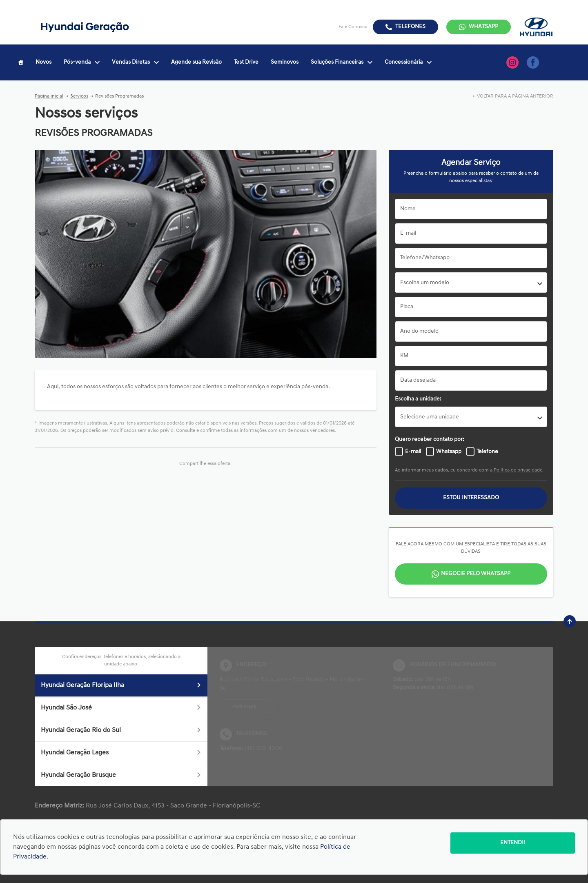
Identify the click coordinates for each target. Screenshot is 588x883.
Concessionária (408, 62)
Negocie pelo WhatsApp (476, 574)
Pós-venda (82, 62)
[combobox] (471, 282)
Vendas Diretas (135, 62)
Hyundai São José (121, 708)
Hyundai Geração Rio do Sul (121, 730)
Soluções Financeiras (342, 62)
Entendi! (513, 843)
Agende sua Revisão (196, 62)
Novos (43, 62)
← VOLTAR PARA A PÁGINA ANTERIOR (513, 96)
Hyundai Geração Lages (121, 753)
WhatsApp (483, 27)
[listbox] (471, 417)
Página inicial (49, 96)
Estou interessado (471, 498)
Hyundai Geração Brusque (121, 775)
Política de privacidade (518, 470)
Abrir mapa (244, 707)
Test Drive (246, 62)
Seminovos (285, 62)
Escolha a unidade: (418, 399)
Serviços (79, 96)
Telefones (410, 27)
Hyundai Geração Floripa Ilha (121, 685)
